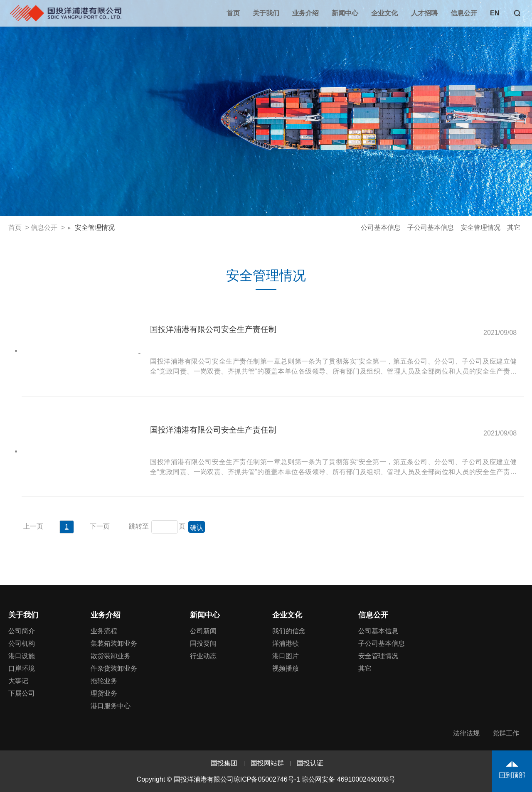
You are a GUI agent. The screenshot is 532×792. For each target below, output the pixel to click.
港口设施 (22, 656)
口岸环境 (22, 668)
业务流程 (104, 631)
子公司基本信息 (431, 228)
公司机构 (22, 643)
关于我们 (266, 13)
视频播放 (286, 668)
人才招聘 (424, 13)
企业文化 (384, 13)
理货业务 (104, 693)
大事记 (18, 681)
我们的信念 (289, 631)
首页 (233, 13)
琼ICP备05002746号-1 (267, 779)
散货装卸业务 (111, 656)
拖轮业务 (104, 681)
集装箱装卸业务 (114, 643)
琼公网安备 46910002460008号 (349, 779)
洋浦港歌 (286, 643)
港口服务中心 (111, 706)
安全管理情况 (95, 228)
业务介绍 (305, 13)
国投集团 (224, 763)
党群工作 (506, 733)
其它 (514, 228)
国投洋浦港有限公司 (65, 13)
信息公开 (464, 13)
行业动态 (203, 656)
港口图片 (286, 656)
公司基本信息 (381, 228)
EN (495, 13)
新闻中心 (345, 13)
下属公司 (22, 693)
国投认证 (310, 763)
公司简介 (22, 631)
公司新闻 (203, 631)
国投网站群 (267, 763)
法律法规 (466, 733)
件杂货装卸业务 (114, 668)
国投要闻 (203, 643)
